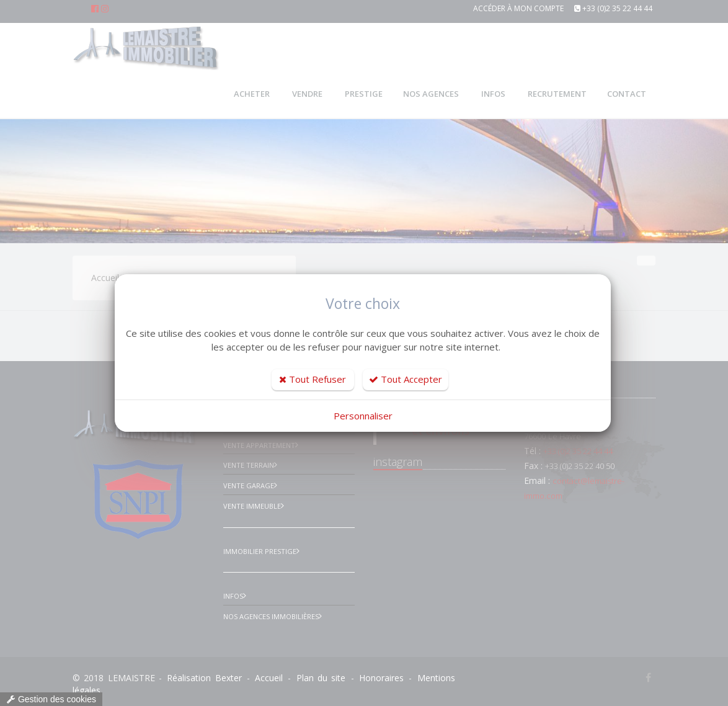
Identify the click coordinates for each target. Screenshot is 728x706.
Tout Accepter (406, 379)
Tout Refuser (313, 379)
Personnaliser (363, 416)
